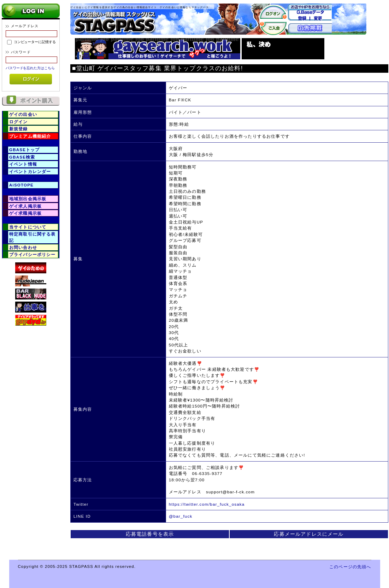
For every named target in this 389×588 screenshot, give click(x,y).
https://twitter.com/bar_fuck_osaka (207, 504)
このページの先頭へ (350, 567)
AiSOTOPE (21, 185)
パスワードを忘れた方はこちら (30, 68)
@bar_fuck (181, 516)
